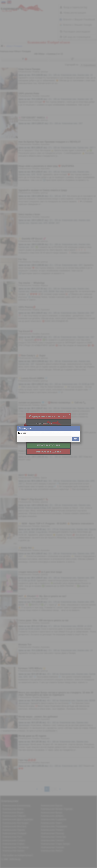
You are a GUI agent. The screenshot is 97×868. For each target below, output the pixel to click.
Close (78, 428)
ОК (76, 439)
